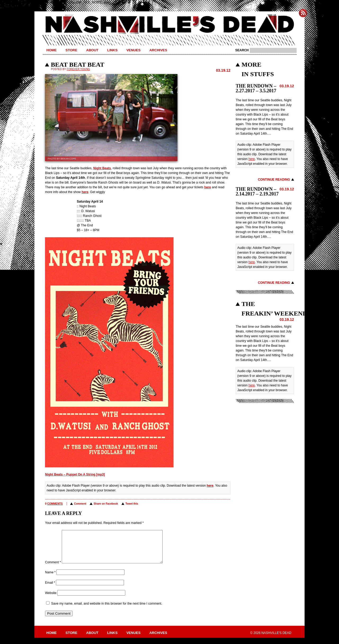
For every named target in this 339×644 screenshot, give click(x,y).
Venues (133, 50)
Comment (80, 504)
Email (50, 589)
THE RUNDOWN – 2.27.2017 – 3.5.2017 (256, 88)
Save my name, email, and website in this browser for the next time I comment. (107, 610)
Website (51, 599)
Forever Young (78, 69)
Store (71, 50)
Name (50, 579)
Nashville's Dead (169, 25)
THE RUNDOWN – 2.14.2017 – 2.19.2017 (257, 191)
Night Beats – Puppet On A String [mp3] (75, 474)
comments (55, 504)
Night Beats (102, 168)
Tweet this (132, 504)
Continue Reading (274, 180)
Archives (158, 50)
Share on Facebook (106, 504)
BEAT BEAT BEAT (78, 65)
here (208, 187)
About (92, 50)
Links (112, 50)
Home (52, 50)
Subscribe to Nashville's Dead (303, 13)
